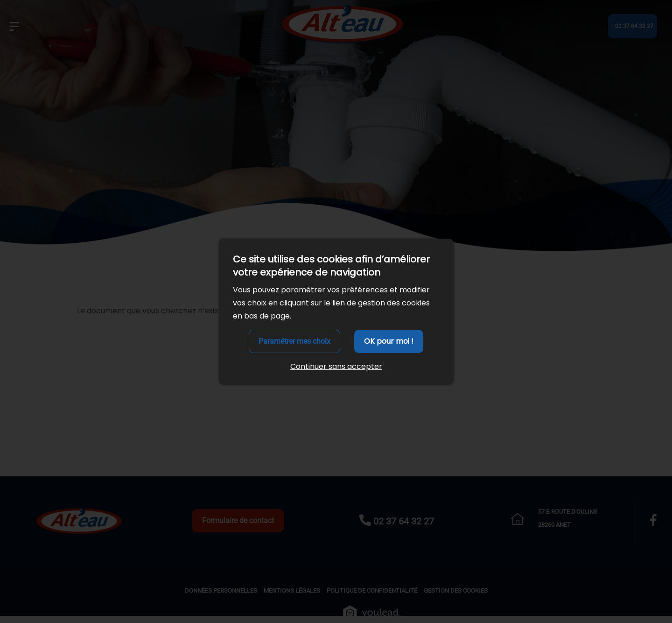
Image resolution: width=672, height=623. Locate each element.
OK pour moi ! (389, 341)
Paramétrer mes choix (294, 341)
